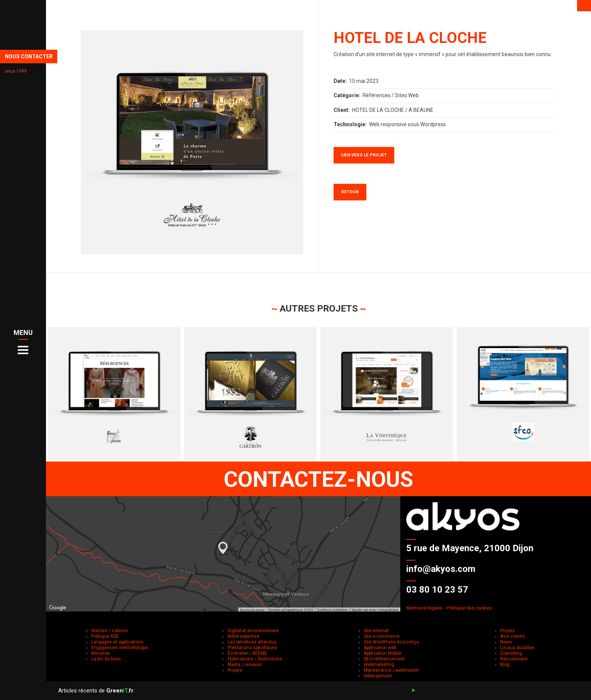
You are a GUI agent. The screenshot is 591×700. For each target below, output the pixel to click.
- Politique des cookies (468, 608)
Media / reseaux (245, 665)
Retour (350, 192)
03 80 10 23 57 (437, 590)
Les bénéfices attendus (252, 642)
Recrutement (514, 659)
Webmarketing (379, 665)
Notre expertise (243, 636)
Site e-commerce (382, 636)
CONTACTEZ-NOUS (318, 479)
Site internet (376, 631)
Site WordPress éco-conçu (391, 642)
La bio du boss (106, 659)
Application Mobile (383, 653)
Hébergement (378, 676)
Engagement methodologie (120, 648)
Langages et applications (117, 642)
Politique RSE (105, 636)
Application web (380, 648)
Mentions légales (424, 608)
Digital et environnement (253, 631)
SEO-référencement (384, 659)
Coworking (511, 653)
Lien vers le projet (364, 155)
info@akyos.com (441, 569)
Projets (235, 670)
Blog (505, 665)
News (506, 642)
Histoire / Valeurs (109, 631)
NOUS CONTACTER (29, 57)
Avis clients (512, 636)
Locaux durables (517, 648)
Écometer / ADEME (247, 653)
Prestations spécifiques (252, 648)
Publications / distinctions (255, 659)
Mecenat (100, 653)
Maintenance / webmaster (391, 670)
